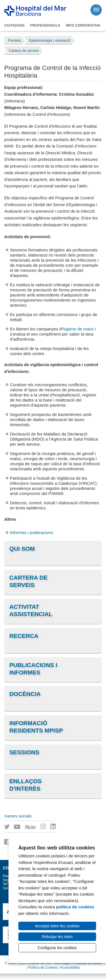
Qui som (22, 549)
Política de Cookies (43, 968)
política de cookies (75, 907)
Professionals (45, 25)
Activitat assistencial (31, 610)
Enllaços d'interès (25, 785)
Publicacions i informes (33, 669)
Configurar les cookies (57, 948)
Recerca (24, 636)
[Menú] (96, 10)
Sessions (24, 752)
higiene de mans (78, 329)
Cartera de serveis (28, 581)
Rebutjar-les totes (57, 937)
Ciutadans (14, 25)
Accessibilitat (70, 968)
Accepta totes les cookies (57, 926)
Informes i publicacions (32, 532)
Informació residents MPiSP (36, 727)
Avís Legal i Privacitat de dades (78, 963)
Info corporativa (83, 25)
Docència (25, 694)
